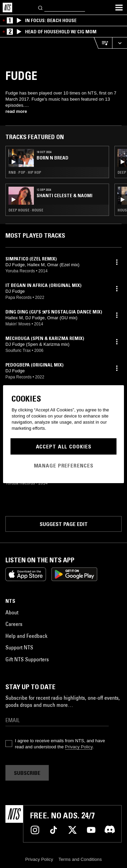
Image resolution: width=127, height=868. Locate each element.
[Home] (7, 7)
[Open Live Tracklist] (103, 43)
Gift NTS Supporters (27, 659)
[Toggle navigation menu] (119, 7)
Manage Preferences (64, 465)
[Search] (41, 7)
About (12, 612)
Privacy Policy (79, 747)
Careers (14, 624)
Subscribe (27, 773)
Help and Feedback (26, 636)
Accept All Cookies (64, 446)
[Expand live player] (120, 43)
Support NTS (19, 647)
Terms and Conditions (80, 859)
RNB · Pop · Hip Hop (25, 172)
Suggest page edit (64, 524)
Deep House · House (26, 210)
